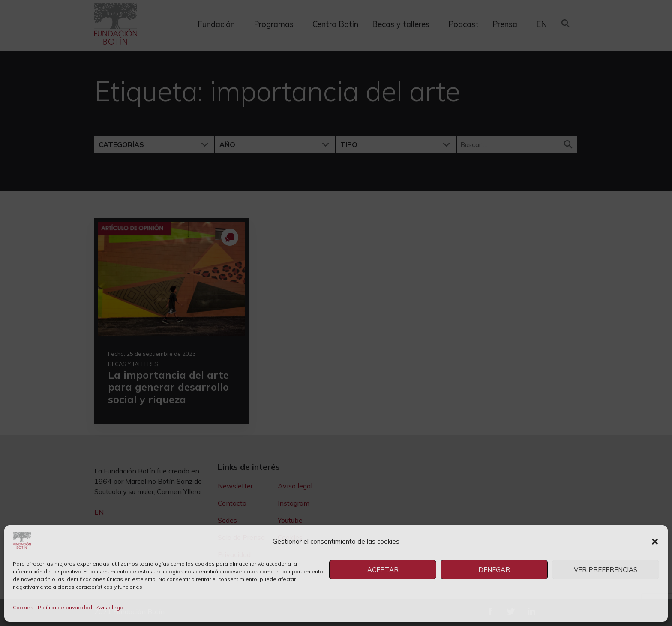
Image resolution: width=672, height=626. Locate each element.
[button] (655, 542)
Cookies (23, 607)
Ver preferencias (606, 570)
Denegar (494, 570)
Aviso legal (111, 607)
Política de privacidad (65, 607)
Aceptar (383, 570)
